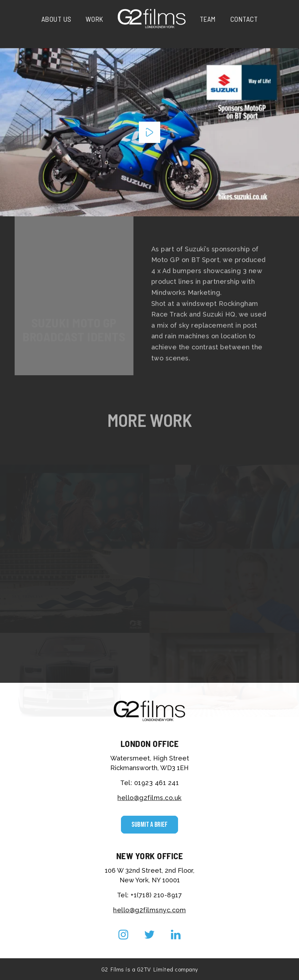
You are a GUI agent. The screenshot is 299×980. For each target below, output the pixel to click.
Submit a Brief (149, 825)
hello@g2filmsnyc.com (149, 910)
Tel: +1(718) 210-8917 (150, 895)
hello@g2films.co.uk (149, 798)
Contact (244, 19)
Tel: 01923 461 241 (149, 783)
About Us (56, 19)
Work (95, 19)
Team (208, 19)
